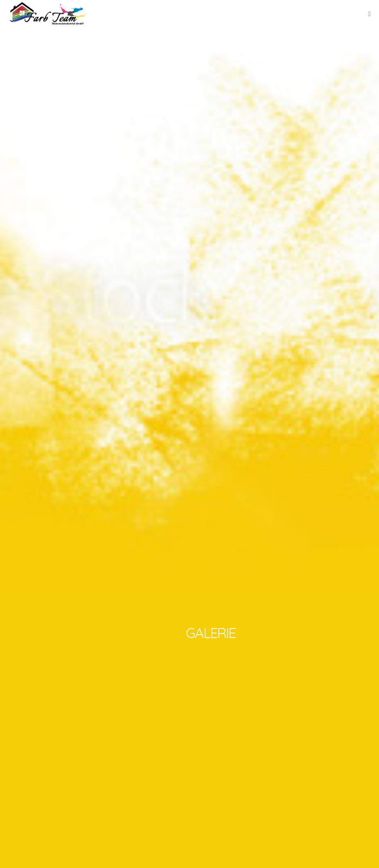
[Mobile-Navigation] (369, 14)
